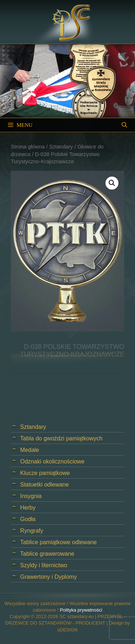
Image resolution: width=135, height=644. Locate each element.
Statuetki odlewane (44, 485)
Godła (28, 519)
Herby (28, 508)
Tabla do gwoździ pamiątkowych (61, 438)
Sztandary (61, 147)
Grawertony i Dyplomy (48, 577)
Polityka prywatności (81, 610)
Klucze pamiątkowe (45, 473)
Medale (30, 450)
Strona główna (28, 147)
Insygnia (31, 496)
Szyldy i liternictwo (44, 565)
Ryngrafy (32, 531)
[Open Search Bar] (124, 125)
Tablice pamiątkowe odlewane (58, 542)
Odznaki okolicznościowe (52, 461)
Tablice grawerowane (47, 554)
